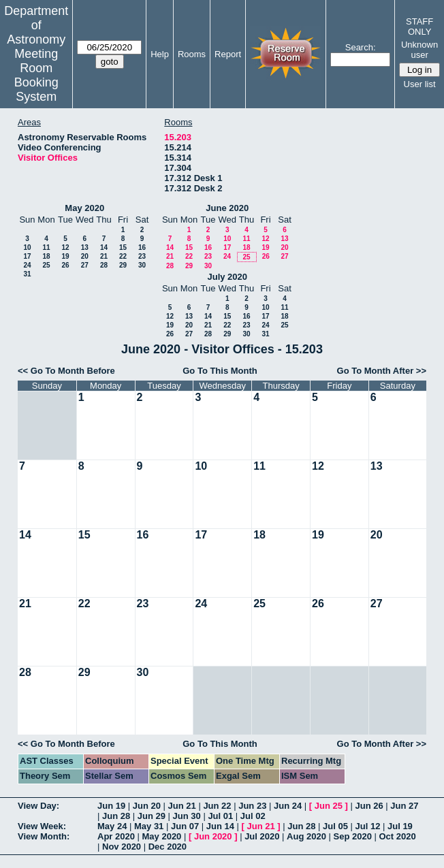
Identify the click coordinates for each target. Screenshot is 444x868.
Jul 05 (335, 826)
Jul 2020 (262, 836)
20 (85, 256)
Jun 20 (147, 806)
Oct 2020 (397, 836)
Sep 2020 (353, 836)
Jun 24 (288, 806)
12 (65, 247)
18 (46, 256)
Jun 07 (185, 826)
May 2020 (84, 208)
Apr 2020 (116, 836)
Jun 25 (329, 806)
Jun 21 (182, 806)
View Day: (38, 806)
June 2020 (227, 208)
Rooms (192, 54)
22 (123, 256)
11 (46, 247)
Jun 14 (220, 826)
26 (65, 265)
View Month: (44, 836)
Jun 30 (187, 816)
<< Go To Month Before (66, 371)
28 (104, 265)
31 (27, 274)
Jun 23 (252, 806)
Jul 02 (253, 816)
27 (85, 265)
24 (27, 265)
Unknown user (419, 50)
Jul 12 (368, 826)
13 (85, 247)
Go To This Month (220, 371)
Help (160, 54)
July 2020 (227, 277)
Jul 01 (220, 816)
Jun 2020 (213, 836)
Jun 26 (369, 806)
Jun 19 (111, 806)
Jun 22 (217, 806)
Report (228, 54)
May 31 (149, 826)
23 (142, 256)
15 (123, 247)
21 (104, 256)
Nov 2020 (122, 847)
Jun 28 (116, 816)
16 (142, 247)
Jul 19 (400, 826)
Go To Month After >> (382, 371)
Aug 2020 (306, 836)
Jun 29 (152, 816)
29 (123, 265)
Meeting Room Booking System (36, 75)
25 (46, 265)
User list (420, 84)
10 (27, 247)
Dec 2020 (168, 847)
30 (142, 265)
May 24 (112, 826)
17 (27, 256)
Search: (361, 47)
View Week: (42, 826)
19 (65, 256)
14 (104, 247)
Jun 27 (404, 806)
